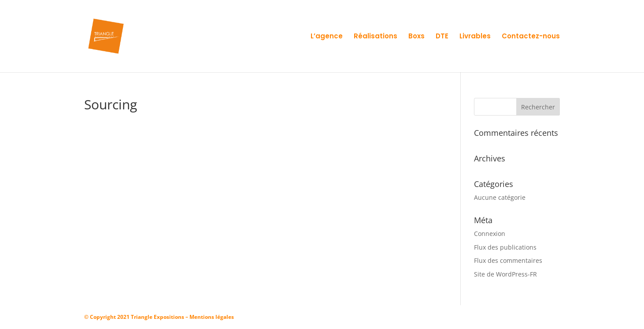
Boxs (416, 37)
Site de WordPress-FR (505, 274)
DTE (442, 37)
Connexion (490, 234)
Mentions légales (212, 317)
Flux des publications (505, 247)
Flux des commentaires (508, 260)
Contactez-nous (531, 37)
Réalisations (376, 37)
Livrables (475, 37)
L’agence (327, 37)
